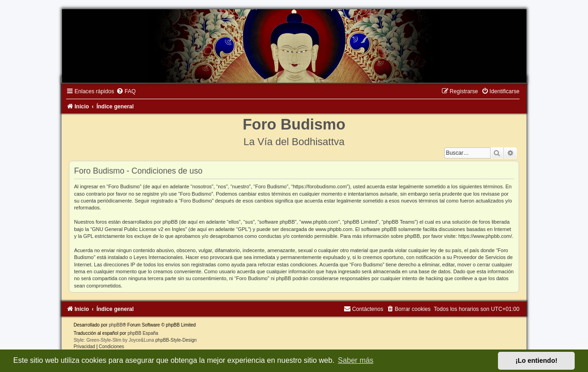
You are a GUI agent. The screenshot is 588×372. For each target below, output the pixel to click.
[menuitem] (126, 91)
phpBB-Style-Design (176, 340)
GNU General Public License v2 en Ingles (139, 229)
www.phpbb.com (334, 229)
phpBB (116, 325)
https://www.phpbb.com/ (485, 236)
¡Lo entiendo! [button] (536, 361)
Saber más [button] (356, 360)
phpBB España (143, 333)
